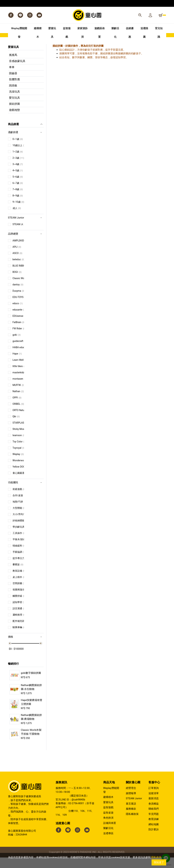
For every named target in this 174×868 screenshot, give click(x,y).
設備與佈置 (110, 834)
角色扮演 (108, 828)
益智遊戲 (108, 818)
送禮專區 (108, 844)
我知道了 (159, 862)
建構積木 (108, 808)
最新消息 (154, 809)
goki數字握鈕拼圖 (31, 683)
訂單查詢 (154, 799)
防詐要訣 (154, 840)
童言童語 (131, 814)
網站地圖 (154, 835)
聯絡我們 (154, 819)
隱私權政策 (132, 825)
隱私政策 (156, 857)
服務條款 (131, 819)
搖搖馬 (13, 65)
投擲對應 (14, 90)
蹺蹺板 (13, 96)
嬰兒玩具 (14, 108)
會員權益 (154, 814)
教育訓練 (154, 830)
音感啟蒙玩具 (17, 72)
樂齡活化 (108, 839)
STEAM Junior (134, 809)
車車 (12, 78)
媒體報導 (131, 804)
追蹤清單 (154, 804)
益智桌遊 (108, 823)
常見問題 (154, 825)
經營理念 (131, 799)
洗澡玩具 (14, 102)
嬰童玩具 (108, 813)
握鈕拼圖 (14, 114)
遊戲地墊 (14, 120)
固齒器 (13, 84)
